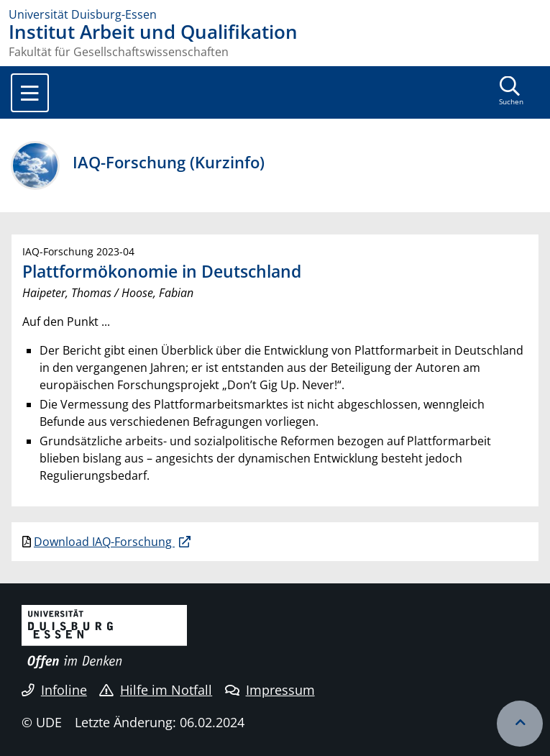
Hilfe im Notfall (156, 690)
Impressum (270, 690)
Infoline (54, 690)
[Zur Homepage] (275, 14)
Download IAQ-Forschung (104, 542)
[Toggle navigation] (30, 93)
